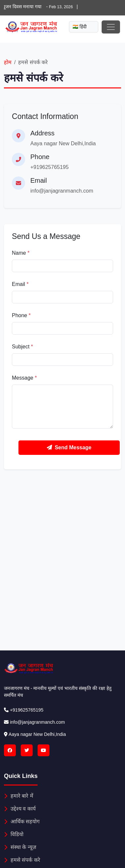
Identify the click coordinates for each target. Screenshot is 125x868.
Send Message (69, 447)
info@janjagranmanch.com (62, 191)
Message (24, 378)
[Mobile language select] (84, 27)
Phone (21, 315)
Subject (22, 347)
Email (20, 284)
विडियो (14, 834)
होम (8, 62)
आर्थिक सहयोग (22, 821)
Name (21, 253)
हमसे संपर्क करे (22, 860)
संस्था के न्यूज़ (20, 847)
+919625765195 (49, 167)
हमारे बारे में (19, 796)
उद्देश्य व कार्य (20, 809)
